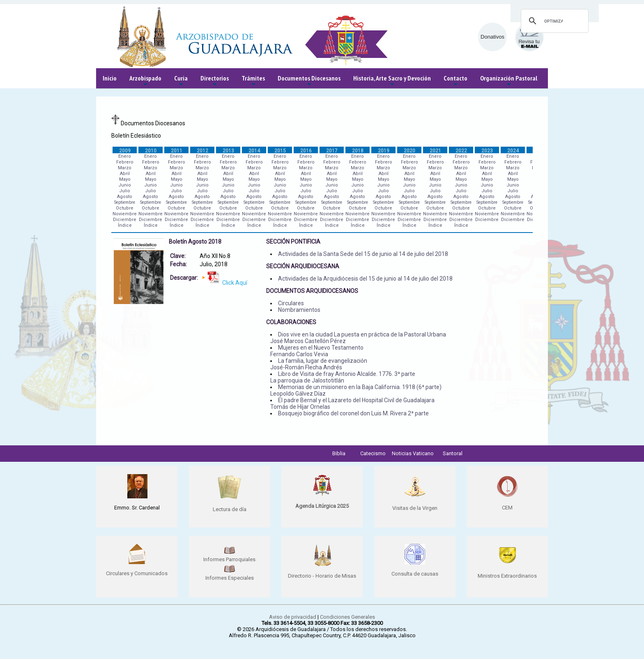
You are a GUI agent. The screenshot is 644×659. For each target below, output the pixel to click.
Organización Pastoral (509, 81)
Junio (125, 185)
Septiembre (125, 202)
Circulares (291, 303)
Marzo (125, 168)
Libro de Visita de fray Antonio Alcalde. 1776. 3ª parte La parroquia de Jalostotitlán (343, 377)
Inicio (110, 78)
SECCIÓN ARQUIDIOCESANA (303, 266)
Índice (125, 225)
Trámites (253, 81)
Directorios (215, 81)
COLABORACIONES (291, 322)
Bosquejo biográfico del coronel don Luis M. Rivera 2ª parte (353, 413)
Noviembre (125, 214)
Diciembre (125, 220)
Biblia (339, 453)
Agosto (125, 197)
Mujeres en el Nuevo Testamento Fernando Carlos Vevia (317, 351)
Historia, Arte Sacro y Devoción (392, 81)
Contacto (455, 81)
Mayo (125, 179)
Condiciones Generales (347, 617)
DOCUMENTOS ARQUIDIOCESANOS (312, 291)
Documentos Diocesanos (309, 81)
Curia (181, 81)
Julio (125, 191)
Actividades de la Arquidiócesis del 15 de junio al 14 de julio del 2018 (365, 279)
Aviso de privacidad (293, 617)
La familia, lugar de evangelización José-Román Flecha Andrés (319, 364)
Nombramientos (299, 310)
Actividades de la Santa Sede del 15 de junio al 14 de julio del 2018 (363, 254)
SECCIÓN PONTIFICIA (293, 242)
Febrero (125, 162)
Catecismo (373, 453)
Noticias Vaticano (413, 453)
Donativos (492, 37)
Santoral (453, 453)
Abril (125, 174)
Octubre (125, 208)
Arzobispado (145, 81)
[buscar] (553, 21)
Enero (125, 156)
